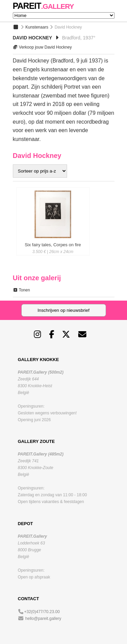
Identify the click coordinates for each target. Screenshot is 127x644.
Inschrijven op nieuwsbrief (63, 310)
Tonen (22, 290)
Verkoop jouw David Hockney (42, 47)
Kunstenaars (37, 27)
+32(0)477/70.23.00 (42, 612)
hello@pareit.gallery (43, 619)
